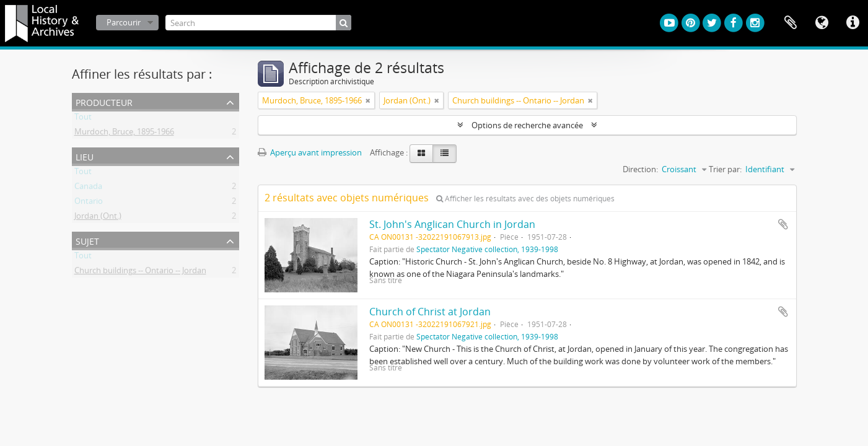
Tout (83, 119)
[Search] (258, 23)
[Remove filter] (368, 100)
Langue (822, 23)
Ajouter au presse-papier (783, 224)
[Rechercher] (344, 23)
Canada (88, 188)
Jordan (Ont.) (98, 218)
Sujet (87, 240)
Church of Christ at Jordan (430, 312)
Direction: (640, 169)
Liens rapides (853, 23)
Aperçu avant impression (310, 152)
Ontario (89, 203)
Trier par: (725, 169)
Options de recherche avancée (527, 125)
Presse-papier (791, 23)
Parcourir (124, 22)
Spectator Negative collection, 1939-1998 (487, 249)
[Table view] (445, 154)
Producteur (104, 101)
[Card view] (421, 154)
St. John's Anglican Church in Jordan (452, 224)
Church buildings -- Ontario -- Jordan (140, 273)
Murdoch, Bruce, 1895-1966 (124, 134)
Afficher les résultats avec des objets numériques (525, 199)
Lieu (85, 156)
